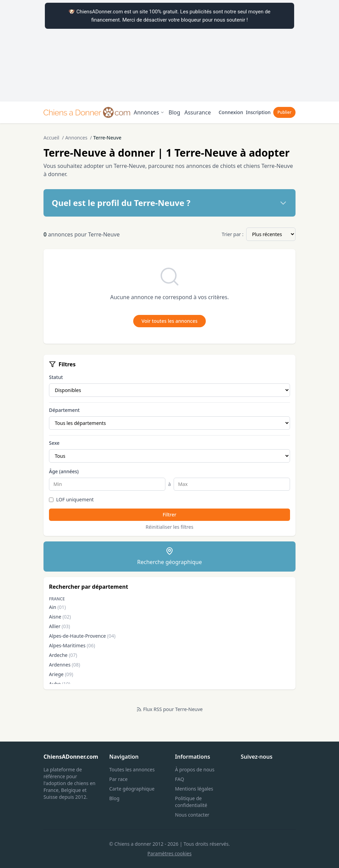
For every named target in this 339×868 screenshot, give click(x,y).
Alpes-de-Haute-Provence (82, 636)
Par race (118, 779)
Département (64, 410)
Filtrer (169, 515)
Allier (60, 626)
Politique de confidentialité (191, 802)
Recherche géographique (170, 556)
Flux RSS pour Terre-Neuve (169, 709)
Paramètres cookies (170, 853)
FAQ (180, 779)
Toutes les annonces (132, 769)
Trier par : (233, 234)
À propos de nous (195, 769)
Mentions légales (194, 789)
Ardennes (65, 665)
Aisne (60, 617)
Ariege (61, 674)
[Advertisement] (169, 51)
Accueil (51, 138)
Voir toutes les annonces (169, 321)
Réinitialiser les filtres (169, 527)
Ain (57, 607)
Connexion (231, 112)
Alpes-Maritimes (72, 645)
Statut (56, 377)
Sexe (54, 443)
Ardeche (63, 655)
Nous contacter (192, 815)
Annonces (149, 112)
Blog (174, 112)
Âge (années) (64, 471)
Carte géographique (132, 789)
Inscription (258, 112)
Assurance (197, 112)
